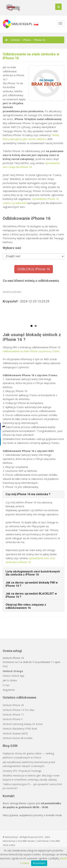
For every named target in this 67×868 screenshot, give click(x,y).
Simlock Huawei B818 (15, 733)
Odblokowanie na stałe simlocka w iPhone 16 (31, 56)
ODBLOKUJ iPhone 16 (34, 269)
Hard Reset (43, 841)
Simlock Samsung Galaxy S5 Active (23, 724)
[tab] (33, 494)
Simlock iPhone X (13, 719)
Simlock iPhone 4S (13, 705)
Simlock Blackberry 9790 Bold (20, 729)
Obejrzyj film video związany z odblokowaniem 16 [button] (26, 606)
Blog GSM (10, 746)
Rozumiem (39, 863)
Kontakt (9, 796)
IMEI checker (29, 841)
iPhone (27, 40)
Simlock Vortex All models (18, 738)
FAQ (5, 666)
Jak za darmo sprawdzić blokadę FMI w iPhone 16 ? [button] (32, 584)
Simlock (15, 40)
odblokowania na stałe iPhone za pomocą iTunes (31, 351)
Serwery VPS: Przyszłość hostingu (22, 771)
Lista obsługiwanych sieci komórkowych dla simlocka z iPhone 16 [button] (33, 573)
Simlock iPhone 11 (13, 715)
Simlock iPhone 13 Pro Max (19, 710)
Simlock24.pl (9, 841)
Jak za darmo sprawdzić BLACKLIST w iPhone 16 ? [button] (31, 595)
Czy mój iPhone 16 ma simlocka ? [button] (28, 494)
